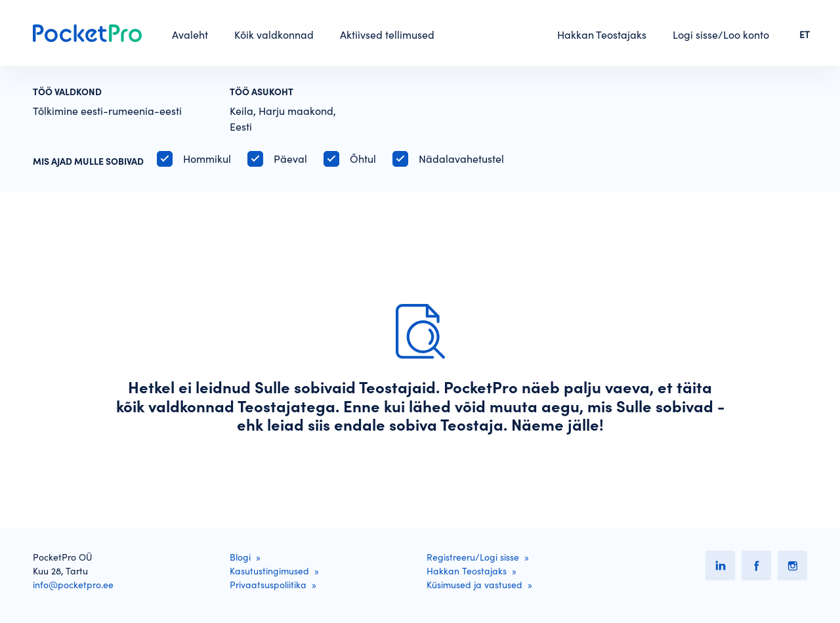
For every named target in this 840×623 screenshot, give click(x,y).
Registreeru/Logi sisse (473, 557)
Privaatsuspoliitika (268, 585)
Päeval (290, 159)
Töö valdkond (67, 92)
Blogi (240, 557)
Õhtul (363, 159)
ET (805, 35)
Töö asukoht (262, 92)
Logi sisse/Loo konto (721, 35)
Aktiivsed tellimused (387, 35)
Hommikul (207, 159)
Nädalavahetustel (461, 159)
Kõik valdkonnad (274, 35)
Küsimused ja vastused (474, 585)
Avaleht (190, 35)
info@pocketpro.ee (73, 585)
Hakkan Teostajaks (602, 35)
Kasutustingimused (269, 571)
